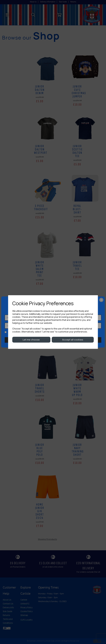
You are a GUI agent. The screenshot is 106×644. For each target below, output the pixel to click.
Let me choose (31, 340)
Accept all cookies (73, 340)
